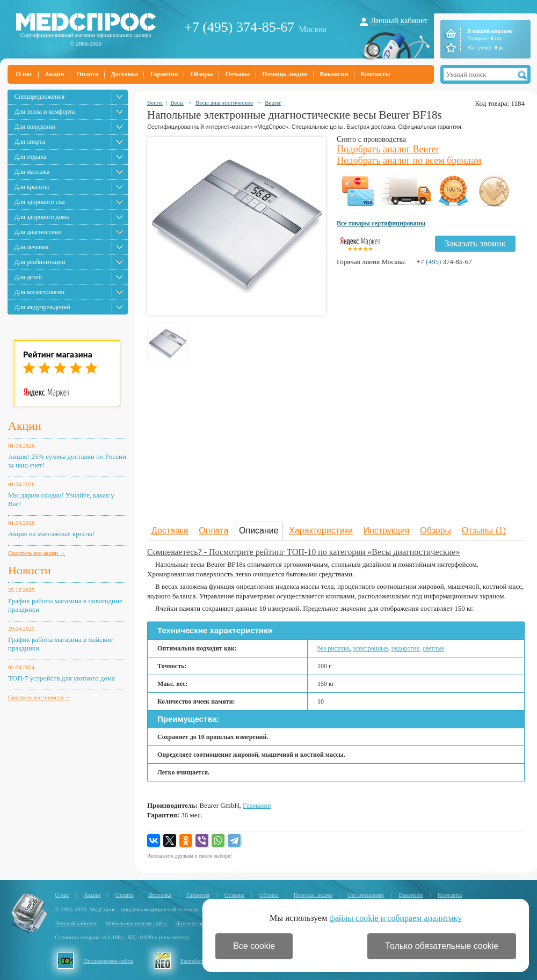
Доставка (124, 74)
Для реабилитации (40, 262)
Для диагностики (38, 232)
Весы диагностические (224, 103)
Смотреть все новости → (39, 697)
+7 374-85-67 (444, 262)
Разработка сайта (202, 961)
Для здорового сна (40, 202)
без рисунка (333, 648)
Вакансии (334, 74)
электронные (371, 648)
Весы (177, 103)
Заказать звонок (475, 243)
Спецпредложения (39, 97)
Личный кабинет (399, 20)
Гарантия (164, 74)
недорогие (405, 648)
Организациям (366, 895)
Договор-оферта (196, 923)
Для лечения (31, 247)
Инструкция (387, 531)
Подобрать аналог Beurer (388, 149)
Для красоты (32, 187)
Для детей (28, 277)
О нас (24, 74)
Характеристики (321, 531)
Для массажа (32, 172)
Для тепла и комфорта (45, 112)
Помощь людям (285, 74)
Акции (54, 74)
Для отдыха (30, 157)
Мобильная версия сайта (136, 923)
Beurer (155, 103)
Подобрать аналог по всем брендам (409, 160)
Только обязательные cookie (442, 946)
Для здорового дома (42, 217)
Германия (257, 805)
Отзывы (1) (484, 531)
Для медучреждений (42, 307)
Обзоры (201, 74)
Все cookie (254, 946)
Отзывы (238, 74)
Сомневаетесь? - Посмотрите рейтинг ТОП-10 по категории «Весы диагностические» (303, 552)
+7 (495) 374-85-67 (239, 27)
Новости (30, 570)
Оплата (87, 74)
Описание (259, 531)
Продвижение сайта (108, 961)
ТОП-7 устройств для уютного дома (61, 678)
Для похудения (35, 127)
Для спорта (30, 142)
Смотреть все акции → (37, 553)
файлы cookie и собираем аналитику (396, 918)
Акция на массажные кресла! (51, 534)
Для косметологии (39, 292)
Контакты (375, 74)
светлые (434, 648)
